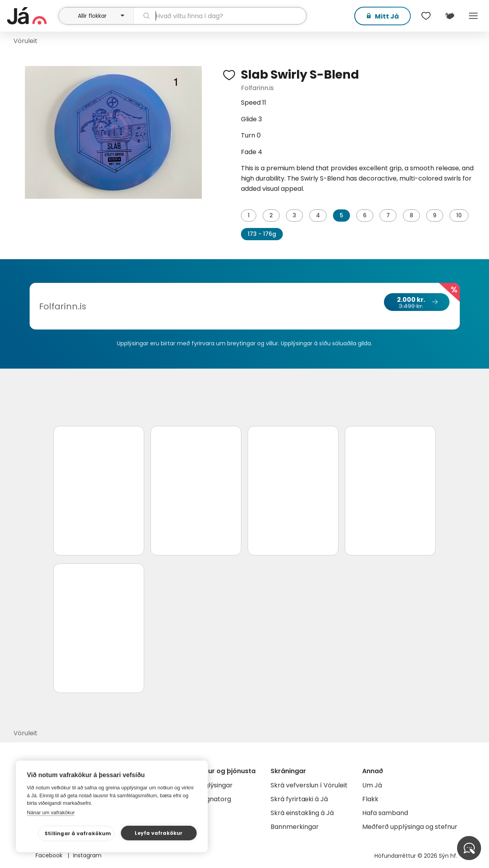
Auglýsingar (215, 785)
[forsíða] (32, 16)
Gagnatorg (214, 799)
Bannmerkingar (295, 827)
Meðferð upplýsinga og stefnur (410, 827)
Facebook (50, 855)
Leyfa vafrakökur (159, 833)
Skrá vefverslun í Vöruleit (309, 785)
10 (459, 215)
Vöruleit (25, 41)
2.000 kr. (416, 303)
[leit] (220, 16)
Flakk (370, 799)
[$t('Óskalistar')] (426, 16)
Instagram (87, 855)
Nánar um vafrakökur (51, 812)
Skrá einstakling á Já (302, 813)
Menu (473, 16)
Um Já (372, 785)
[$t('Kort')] (450, 16)
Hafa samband (385, 813)
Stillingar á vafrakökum (78, 833)
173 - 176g (262, 234)
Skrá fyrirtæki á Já (299, 799)
